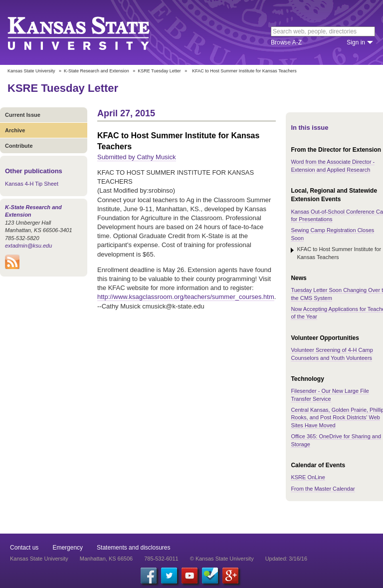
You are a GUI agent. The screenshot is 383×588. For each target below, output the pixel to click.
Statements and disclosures (133, 548)
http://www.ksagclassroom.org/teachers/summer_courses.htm (186, 297)
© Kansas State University (222, 559)
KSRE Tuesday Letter (159, 71)
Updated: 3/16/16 (286, 559)
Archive (15, 130)
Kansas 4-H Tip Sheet (32, 184)
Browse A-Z (286, 42)
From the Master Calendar (323, 489)
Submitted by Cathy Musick (137, 157)
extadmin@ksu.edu (28, 246)
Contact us (24, 548)
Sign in (356, 42)
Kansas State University (91, 32)
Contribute (19, 146)
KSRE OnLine (308, 477)
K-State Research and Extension (96, 71)
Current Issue (23, 115)
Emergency (68, 548)
